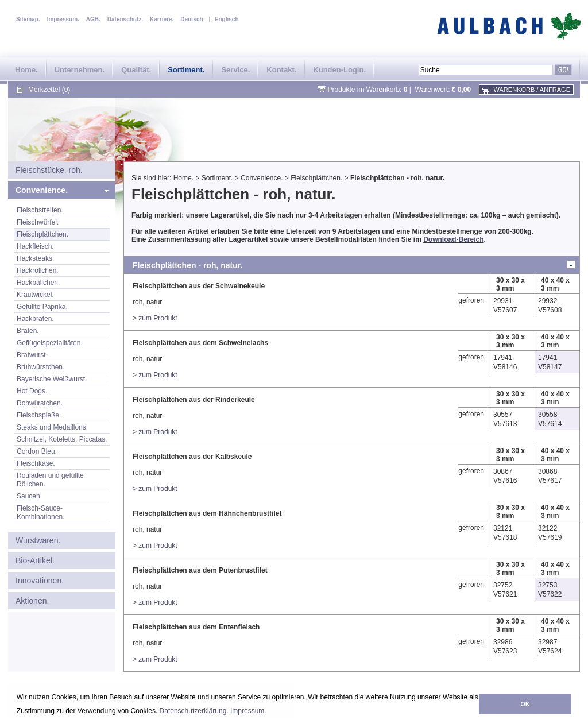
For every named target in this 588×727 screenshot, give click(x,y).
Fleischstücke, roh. (49, 170)
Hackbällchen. (38, 283)
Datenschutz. (125, 19)
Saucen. (29, 496)
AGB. (93, 19)
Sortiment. (186, 70)
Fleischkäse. (36, 463)
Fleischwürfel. (38, 222)
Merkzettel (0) (49, 90)
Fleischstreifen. (40, 210)
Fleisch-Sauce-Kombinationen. (40, 513)
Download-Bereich (453, 239)
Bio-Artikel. (35, 560)
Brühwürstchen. (40, 367)
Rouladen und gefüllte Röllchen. (50, 480)
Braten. (28, 331)
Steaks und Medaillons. (52, 427)
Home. (26, 70)
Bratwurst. (32, 355)
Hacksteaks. (35, 258)
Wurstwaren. (38, 540)
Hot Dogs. (32, 391)
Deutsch (192, 19)
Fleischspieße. (39, 415)
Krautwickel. (35, 295)
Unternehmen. (80, 70)
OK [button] (525, 704)
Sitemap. (28, 19)
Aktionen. (32, 601)
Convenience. (42, 190)
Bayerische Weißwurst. (52, 379)
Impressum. (248, 711)
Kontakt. (281, 70)
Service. (235, 70)
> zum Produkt (155, 318)
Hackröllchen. (38, 270)
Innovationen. (40, 581)
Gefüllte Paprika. (42, 307)
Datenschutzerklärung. (194, 711)
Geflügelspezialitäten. (50, 343)
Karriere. (162, 19)
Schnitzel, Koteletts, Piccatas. (62, 439)
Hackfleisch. (35, 246)
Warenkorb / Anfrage (532, 90)
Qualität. (136, 70)
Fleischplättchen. (42, 234)
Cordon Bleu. (37, 451)
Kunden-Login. (339, 70)
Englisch (227, 19)
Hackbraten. (35, 319)
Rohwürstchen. (40, 403)
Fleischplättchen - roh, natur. (397, 178)
